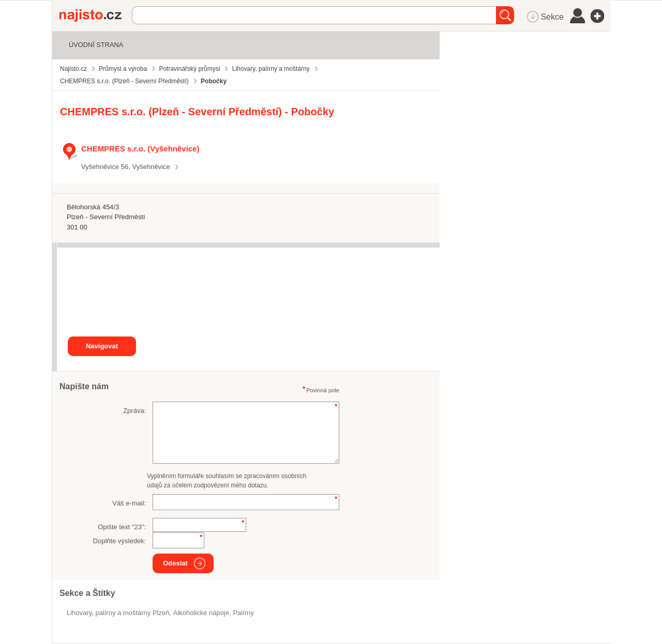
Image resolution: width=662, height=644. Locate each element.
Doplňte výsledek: (120, 541)
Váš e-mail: (129, 503)
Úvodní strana (96, 45)
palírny (243, 613)
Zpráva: (134, 411)
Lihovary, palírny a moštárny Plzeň (118, 613)
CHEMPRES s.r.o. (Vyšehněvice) (140, 149)
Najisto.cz (96, 16)
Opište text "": (122, 527)
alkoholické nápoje (201, 613)
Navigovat (102, 346)
